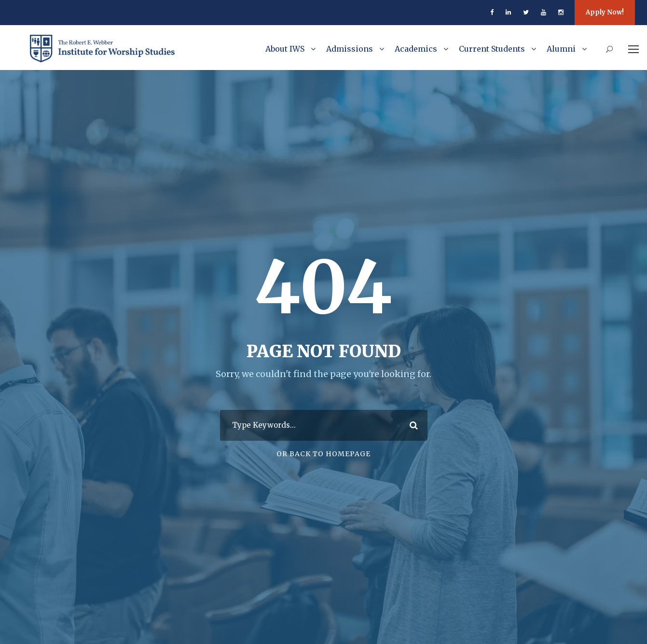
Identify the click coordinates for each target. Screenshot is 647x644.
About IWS (285, 49)
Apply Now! (605, 12)
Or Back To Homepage (323, 454)
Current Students (492, 49)
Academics (416, 49)
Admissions (350, 49)
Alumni (561, 49)
